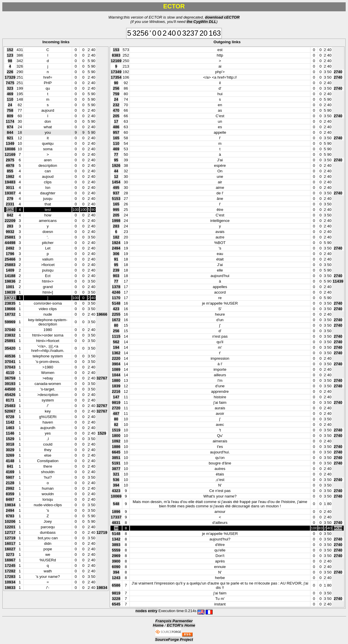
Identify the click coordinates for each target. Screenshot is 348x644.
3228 (116, 599)
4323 (116, 491)
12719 (102, 532)
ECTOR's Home (181, 625)
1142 (10, 422)
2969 (116, 556)
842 (10, 215)
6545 (116, 604)
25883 (10, 265)
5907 (10, 477)
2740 (338, 72)
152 (10, 50)
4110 (10, 373)
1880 (116, 380)
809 (10, 116)
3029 (10, 450)
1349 (10, 143)
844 (10, 132)
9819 (116, 402)
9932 (10, 232)
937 (116, 193)
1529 (102, 433)
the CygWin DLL (201, 22)
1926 (116, 165)
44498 (10, 243)
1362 (116, 353)
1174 (10, 121)
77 (116, 154)
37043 (10, 367)
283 (10, 226)
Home (158, 625)
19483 (10, 182)
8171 (10, 400)
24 (10, 105)
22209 (10, 221)
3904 (116, 364)
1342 (116, 539)
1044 (116, 375)
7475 (10, 83)
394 (116, 485)
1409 (10, 270)
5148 (116, 303)
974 (10, 127)
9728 (10, 417)
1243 (116, 578)
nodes (141, 611)
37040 (10, 330)
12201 (10, 527)
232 (116, 105)
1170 (116, 298)
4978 (10, 165)
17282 (10, 571)
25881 (10, 237)
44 (116, 171)
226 (10, 72)
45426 (10, 395)
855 (10, 171)
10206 (10, 521)
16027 (10, 549)
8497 (10, 499)
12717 (10, 532)
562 (116, 342)
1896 (116, 512)
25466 (10, 259)
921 (10, 138)
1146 (10, 433)
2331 (10, 204)
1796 (10, 254)
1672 (116, 320)
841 (10, 466)
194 (116, 347)
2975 (10, 160)
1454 (116, 182)
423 (116, 309)
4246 (116, 292)
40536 (10, 356)
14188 (10, 276)
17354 (116, 77)
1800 (116, 436)
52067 (10, 411)
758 (10, 110)
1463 (10, 428)
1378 (116, 287)
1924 (116, 243)
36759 (10, 378)
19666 (10, 309)
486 (116, 127)
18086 (10, 149)
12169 (10, 154)
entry (153, 611)
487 (116, 414)
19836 (10, 281)
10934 (10, 582)
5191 (116, 463)
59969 (10, 322)
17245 (10, 566)
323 (10, 88)
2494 (10, 510)
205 (116, 116)
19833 (10, 588)
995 (116, 210)
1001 (10, 287)
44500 (10, 389)
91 (116, 259)
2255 (116, 314)
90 (116, 83)
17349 (116, 72)
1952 (10, 210)
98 (10, 61)
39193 (10, 384)
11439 (338, 281)
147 (116, 397)
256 (116, 88)
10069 (116, 496)
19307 (10, 193)
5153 (116, 199)
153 (116, 50)
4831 (116, 523)
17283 (10, 577)
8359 (10, 494)
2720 (116, 408)
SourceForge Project (174, 640)
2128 (10, 483)
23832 (10, 335)
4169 (10, 472)
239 (116, 270)
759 (116, 94)
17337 (116, 517)
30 (116, 528)
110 (10, 99)
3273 (10, 555)
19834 (10, 505)
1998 (116, 221)
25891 (10, 341)
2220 (116, 358)
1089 (116, 369)
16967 (10, 560)
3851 (116, 458)
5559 (116, 550)
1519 (116, 430)
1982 (10, 177)
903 (116, 276)
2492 (10, 248)
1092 (116, 441)
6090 (116, 567)
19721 (10, 298)
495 (116, 188)
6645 (116, 452)
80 (116, 325)
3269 (10, 455)
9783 (10, 516)
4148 (10, 461)
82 (116, 425)
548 (116, 504)
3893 (116, 545)
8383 (116, 55)
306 (116, 254)
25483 (10, 406)
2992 (10, 488)
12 (116, 177)
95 (116, 160)
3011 (10, 188)
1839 (116, 386)
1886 (116, 447)
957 (116, 132)
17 (116, 121)
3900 (116, 561)
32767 (102, 378)
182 (116, 237)
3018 (10, 444)
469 (10, 94)
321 (116, 474)
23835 (10, 303)
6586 (116, 585)
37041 (10, 362)
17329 (10, 77)
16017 (10, 543)
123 (10, 55)
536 (116, 480)
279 (10, 199)
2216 (116, 391)
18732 (10, 314)
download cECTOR (222, 17)
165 (116, 138)
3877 (116, 469)
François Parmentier (174, 621)
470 (116, 110)
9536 (338, 528)
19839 (10, 292)
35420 (10, 348)
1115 (116, 336)
